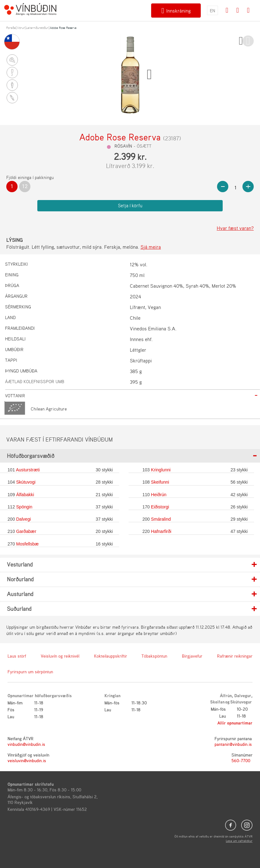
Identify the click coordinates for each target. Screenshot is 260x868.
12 (25, 186)
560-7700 (241, 760)
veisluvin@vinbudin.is (27, 760)
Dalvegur (243, 695)
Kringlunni (161, 470)
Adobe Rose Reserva (63, 28)
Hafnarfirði (161, 531)
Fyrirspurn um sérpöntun (30, 672)
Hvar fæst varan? (235, 228)
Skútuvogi (26, 482)
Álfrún (226, 695)
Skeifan (217, 702)
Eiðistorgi (160, 507)
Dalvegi (23, 519)
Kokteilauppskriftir (111, 656)
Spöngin (24, 507)
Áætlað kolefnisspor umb (35, 381)
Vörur (21, 28)
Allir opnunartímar (235, 723)
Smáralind (161, 519)
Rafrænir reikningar (235, 656)
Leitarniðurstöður (37, 28)
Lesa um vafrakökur (239, 841)
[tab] (133, 396)
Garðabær (26, 531)
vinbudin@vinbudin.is (26, 744)
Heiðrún (159, 495)
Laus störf (17, 656)
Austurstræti (28, 470)
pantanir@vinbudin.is (233, 744)
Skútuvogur (241, 702)
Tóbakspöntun (154, 656)
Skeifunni (160, 482)
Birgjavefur (192, 656)
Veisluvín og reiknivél (60, 656)
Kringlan (112, 695)
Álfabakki (25, 495)
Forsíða (11, 28)
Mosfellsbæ (27, 544)
